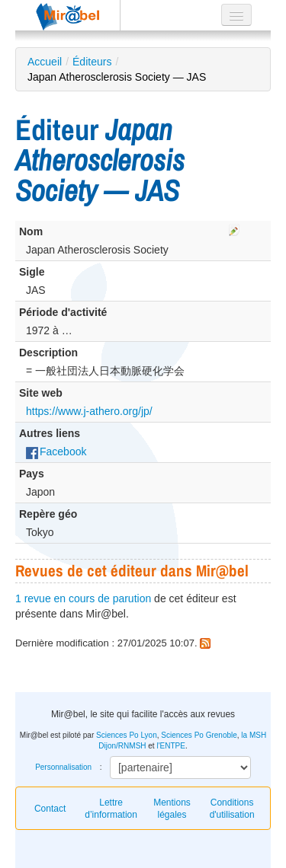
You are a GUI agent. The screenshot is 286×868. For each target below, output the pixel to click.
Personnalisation (63, 767)
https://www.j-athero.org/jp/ (89, 411)
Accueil (45, 62)
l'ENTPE (170, 746)
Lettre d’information (111, 809)
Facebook (56, 452)
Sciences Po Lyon (127, 735)
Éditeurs (92, 62)
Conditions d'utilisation (232, 809)
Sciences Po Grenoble (199, 735)
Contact (50, 809)
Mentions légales (172, 809)
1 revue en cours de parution (83, 598)
